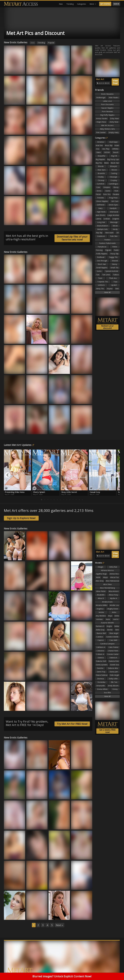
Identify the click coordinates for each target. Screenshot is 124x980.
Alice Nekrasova (112, 581)
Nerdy (115, 229)
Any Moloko (101, 616)
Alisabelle (101, 595)
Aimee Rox (114, 574)
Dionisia (101, 679)
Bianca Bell (101, 633)
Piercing (99, 250)
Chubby (101, 177)
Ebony (116, 187)
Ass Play (106, 149)
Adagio (101, 567)
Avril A (116, 619)
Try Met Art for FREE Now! (72, 724)
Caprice (101, 640)
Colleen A (100, 654)
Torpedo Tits (103, 282)
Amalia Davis (107, 602)
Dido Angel (114, 675)
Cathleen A (101, 647)
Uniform (101, 285)
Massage (114, 222)
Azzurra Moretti (107, 623)
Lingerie (116, 219)
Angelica (100, 609)
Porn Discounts (107, 104)
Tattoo (116, 275)
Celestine (100, 651)
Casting (114, 173)
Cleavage (113, 177)
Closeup (101, 180)
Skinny (114, 264)
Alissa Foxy (113, 595)
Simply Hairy (114, 132)
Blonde (101, 166)
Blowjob (113, 166)
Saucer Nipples (107, 108)
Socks (99, 271)
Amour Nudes (102, 118)
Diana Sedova (102, 675)
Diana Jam (114, 672)
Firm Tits (107, 194)
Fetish (98, 194)
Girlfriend (101, 205)
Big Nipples (100, 159)
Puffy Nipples (102, 254)
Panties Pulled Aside (107, 243)
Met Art (100, 79)
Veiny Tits (100, 289)
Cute (98, 187)
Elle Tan (114, 682)
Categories (82, 4)
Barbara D (100, 626)
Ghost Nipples (102, 201)
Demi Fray (101, 672)
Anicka (101, 612)
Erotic (99, 191)
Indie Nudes (114, 97)
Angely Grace (113, 609)
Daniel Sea (114, 665)
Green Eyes (113, 205)
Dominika (101, 682)
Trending (70, 4)
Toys (115, 282)
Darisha (100, 668)
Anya (110, 616)
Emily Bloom (113, 686)
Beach (116, 152)
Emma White (102, 689)
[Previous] (8, 475)
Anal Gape (114, 142)
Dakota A (113, 658)
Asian (117, 145)
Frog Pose (113, 198)
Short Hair (102, 264)
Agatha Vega (101, 574)
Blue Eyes (102, 170)
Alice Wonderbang (107, 588)
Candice (100, 637)
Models (100, 563)
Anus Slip (109, 145)
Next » (60, 925)
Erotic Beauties (107, 94)
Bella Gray (100, 630)
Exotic (108, 191)
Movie (115, 226)
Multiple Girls (103, 229)
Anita (114, 612)
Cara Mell (113, 640)
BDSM (107, 152)
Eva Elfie (107, 693)
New (61, 4)
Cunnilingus (113, 184)
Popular (51, 43)
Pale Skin (114, 236)
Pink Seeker (101, 132)
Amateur (101, 142)
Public (116, 250)
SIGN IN (116, 4)
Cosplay (114, 180)
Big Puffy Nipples (107, 115)
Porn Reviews (107, 111)
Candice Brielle (112, 637)
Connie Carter (113, 654)
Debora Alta (113, 668)
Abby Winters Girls (107, 129)
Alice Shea (107, 584)
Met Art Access (107, 125)
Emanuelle (101, 686)
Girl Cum (115, 201)
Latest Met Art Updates (19, 445)
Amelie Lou (114, 605)
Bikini (106, 163)
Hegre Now (101, 122)
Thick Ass (113, 278)
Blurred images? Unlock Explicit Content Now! (62, 976)
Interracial (114, 212)
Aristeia (99, 619)
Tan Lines (106, 275)
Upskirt (114, 285)
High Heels (101, 212)
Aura (108, 619)
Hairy (100, 208)
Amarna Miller (102, 605)
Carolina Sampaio (107, 644)
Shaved (115, 261)
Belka (117, 626)
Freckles (101, 198)
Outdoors (101, 236)
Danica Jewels (102, 665)
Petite (115, 247)
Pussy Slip (114, 254)
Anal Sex (99, 145)
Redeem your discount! (107, 327)
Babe (99, 152)
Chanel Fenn (113, 651)
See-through (102, 261)
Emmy (115, 689)
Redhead (101, 257)
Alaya (105, 577)
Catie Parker (114, 647)
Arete (117, 616)
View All (107, 292)
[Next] (116, 475)
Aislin (98, 577)
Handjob (113, 208)
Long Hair (101, 222)
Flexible (116, 194)
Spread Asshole (112, 271)
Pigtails (108, 250)
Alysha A (114, 598)
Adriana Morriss (107, 570)
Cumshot (101, 184)
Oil (118, 233)
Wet (117, 289)
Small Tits (115, 268)
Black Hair (115, 163)
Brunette (101, 173)
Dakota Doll (101, 661)
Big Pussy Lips (113, 159)
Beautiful (101, 156)
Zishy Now (114, 118)
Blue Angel (114, 633)
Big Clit (114, 156)
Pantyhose (102, 247)
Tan (98, 275)
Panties (107, 240)
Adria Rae (113, 567)
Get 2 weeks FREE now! (107, 731)
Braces (114, 170)
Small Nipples (102, 268)
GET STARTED (105, 4)
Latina (98, 219)
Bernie (110, 630)
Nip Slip (99, 233)
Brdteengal (101, 97)
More (93, 4)
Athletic (115, 149)
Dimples (107, 187)
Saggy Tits (113, 257)
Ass (98, 149)
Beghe (109, 626)
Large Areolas (113, 215)
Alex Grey (100, 581)
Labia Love (107, 101)
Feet (116, 191)
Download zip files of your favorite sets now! (72, 238)
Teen (100, 278)
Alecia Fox (114, 577)
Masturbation (103, 226)
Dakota (101, 658)
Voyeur (110, 289)
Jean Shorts (101, 215)
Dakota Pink (114, 661)
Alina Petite (101, 591)
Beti (117, 630)
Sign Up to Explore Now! (21, 518)
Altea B (101, 598)
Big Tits (99, 163)
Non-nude (109, 233)
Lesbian (107, 219)
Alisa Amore (114, 591)
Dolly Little (113, 679)
